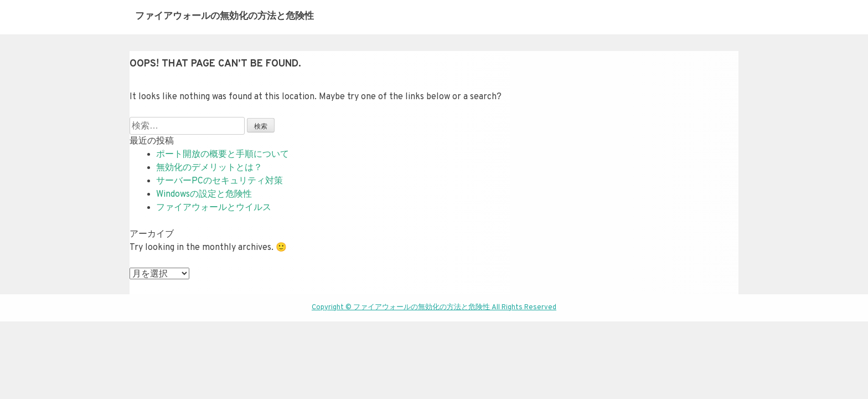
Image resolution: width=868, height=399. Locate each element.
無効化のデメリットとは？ (209, 168)
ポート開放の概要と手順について (223, 155)
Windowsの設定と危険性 (204, 195)
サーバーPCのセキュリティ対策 (219, 181)
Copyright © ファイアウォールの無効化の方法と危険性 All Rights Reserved (434, 308)
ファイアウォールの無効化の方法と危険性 (224, 17)
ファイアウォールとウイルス (214, 208)
